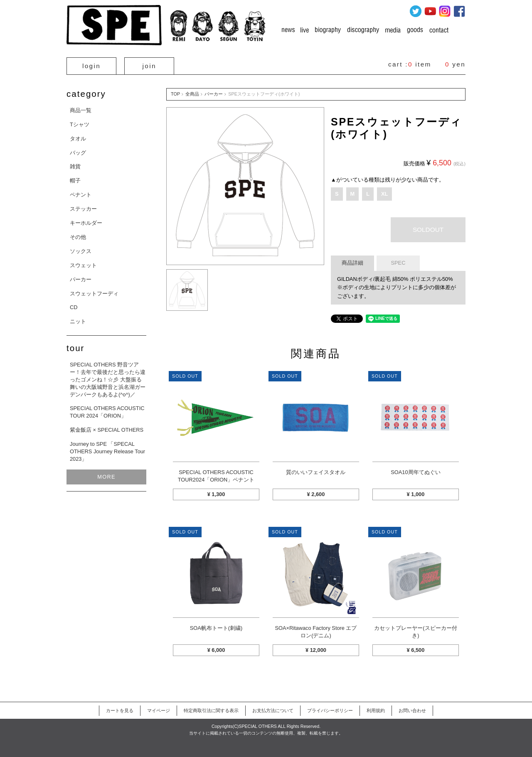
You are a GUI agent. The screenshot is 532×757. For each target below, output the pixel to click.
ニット (78, 321)
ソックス (81, 251)
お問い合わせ (412, 710)
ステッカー (83, 209)
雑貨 (75, 166)
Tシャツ (80, 124)
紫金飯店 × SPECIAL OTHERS (107, 430)
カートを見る (120, 710)
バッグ (78, 153)
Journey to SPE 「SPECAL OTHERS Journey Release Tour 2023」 (107, 451)
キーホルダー (86, 223)
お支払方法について (273, 710)
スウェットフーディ (94, 294)
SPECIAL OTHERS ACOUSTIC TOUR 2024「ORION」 (107, 412)
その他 (78, 237)
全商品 (192, 94)
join (149, 66)
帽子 (75, 181)
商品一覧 (81, 110)
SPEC (398, 263)
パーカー (81, 279)
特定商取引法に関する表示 (211, 710)
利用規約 (376, 710)
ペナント (81, 195)
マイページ (159, 710)
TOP (175, 94)
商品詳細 (352, 263)
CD (74, 307)
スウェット (83, 265)
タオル (78, 139)
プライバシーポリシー (330, 710)
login (91, 66)
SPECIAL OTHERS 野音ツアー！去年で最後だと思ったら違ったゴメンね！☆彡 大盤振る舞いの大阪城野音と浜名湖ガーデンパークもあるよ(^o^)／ (108, 380)
